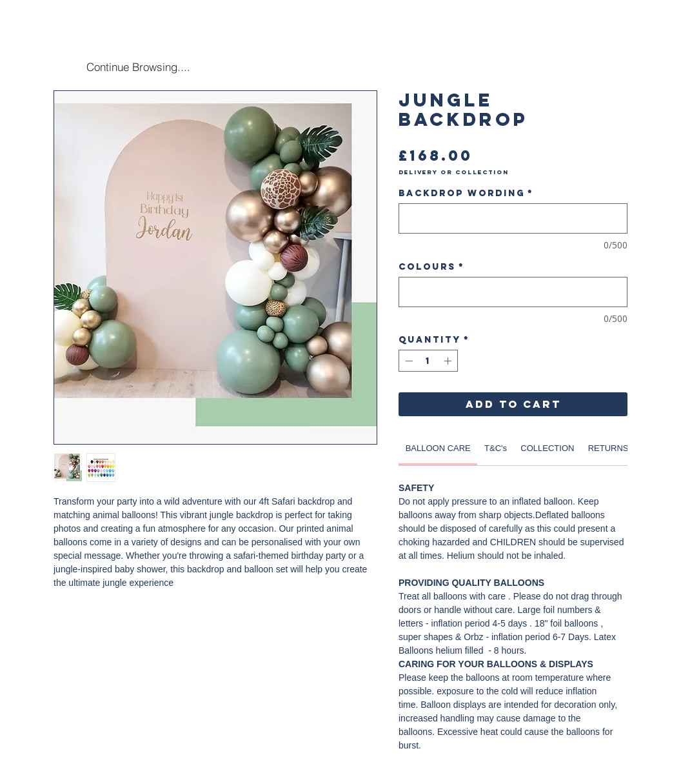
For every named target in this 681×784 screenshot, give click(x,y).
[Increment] (449, 361)
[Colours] (513, 292)
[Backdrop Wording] (513, 218)
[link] (438, 448)
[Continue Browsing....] (138, 66)
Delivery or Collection (454, 172)
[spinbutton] (428, 361)
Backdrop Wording (466, 193)
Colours (431, 267)
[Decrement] (408, 361)
